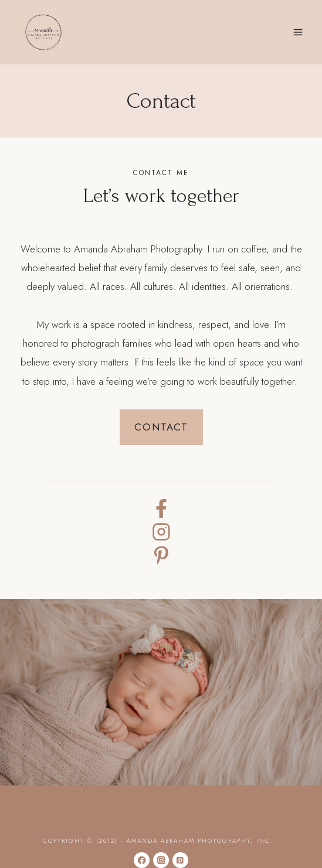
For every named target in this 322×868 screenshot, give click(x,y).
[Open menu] (298, 32)
